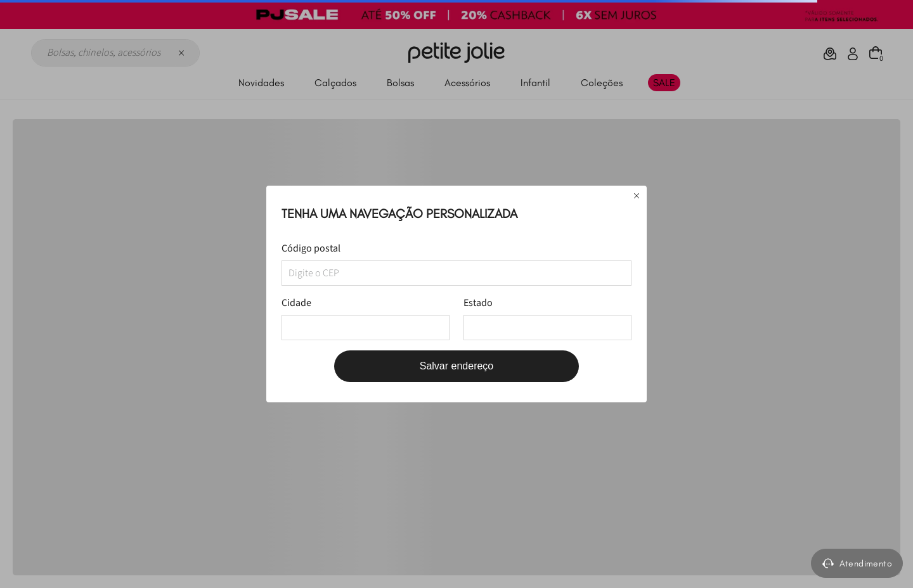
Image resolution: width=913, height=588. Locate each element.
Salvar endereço (457, 366)
